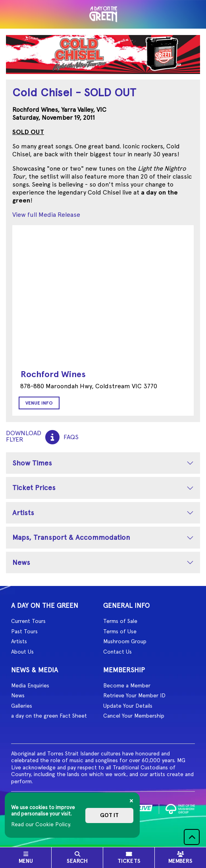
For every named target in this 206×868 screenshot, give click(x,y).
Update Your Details (128, 706)
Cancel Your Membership (134, 716)
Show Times (32, 463)
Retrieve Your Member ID (134, 695)
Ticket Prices (34, 488)
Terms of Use (120, 631)
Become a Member (127, 685)
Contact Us (117, 652)
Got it (109, 815)
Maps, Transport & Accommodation (71, 537)
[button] (192, 837)
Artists (23, 513)
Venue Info (39, 403)
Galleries (22, 706)
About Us (22, 652)
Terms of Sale (120, 621)
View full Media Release (46, 215)
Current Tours (28, 621)
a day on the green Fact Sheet (49, 716)
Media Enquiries (30, 685)
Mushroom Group (125, 641)
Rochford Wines (53, 374)
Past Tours (24, 631)
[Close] (131, 801)
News (21, 562)
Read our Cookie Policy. (41, 824)
